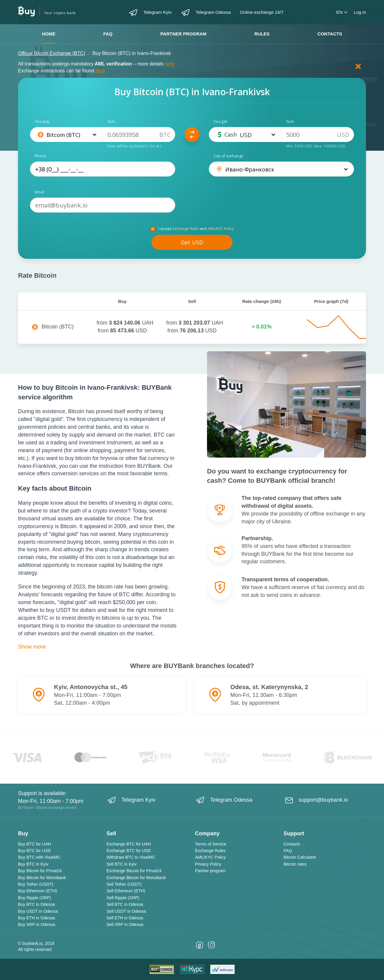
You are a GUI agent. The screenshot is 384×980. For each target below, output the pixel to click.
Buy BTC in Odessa (36, 904)
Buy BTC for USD (34, 851)
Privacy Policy (208, 864)
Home (49, 34)
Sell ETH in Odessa (125, 918)
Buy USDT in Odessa (38, 911)
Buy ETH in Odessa (36, 918)
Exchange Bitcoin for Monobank (136, 878)
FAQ (108, 34)
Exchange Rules (186, 229)
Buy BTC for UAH (34, 844)
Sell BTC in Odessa (125, 904)
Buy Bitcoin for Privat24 (40, 871)
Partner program (183, 34)
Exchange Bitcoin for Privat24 (134, 871)
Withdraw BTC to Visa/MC (131, 857)
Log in (360, 12)
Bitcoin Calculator (300, 857)
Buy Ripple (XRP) (34, 898)
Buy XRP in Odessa (36, 924)
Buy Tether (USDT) (36, 884)
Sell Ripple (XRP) (123, 898)
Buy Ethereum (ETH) (37, 891)
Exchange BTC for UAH (129, 844)
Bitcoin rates (295, 864)
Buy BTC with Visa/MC (39, 857)
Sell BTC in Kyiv (121, 864)
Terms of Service (211, 844)
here (169, 64)
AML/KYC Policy (221, 229)
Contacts (330, 34)
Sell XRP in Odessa (125, 924)
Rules (262, 34)
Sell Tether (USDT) (124, 884)
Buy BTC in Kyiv (33, 864)
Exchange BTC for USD (129, 851)
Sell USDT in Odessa (126, 911)
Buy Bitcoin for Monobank (42, 878)
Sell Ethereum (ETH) (126, 891)
